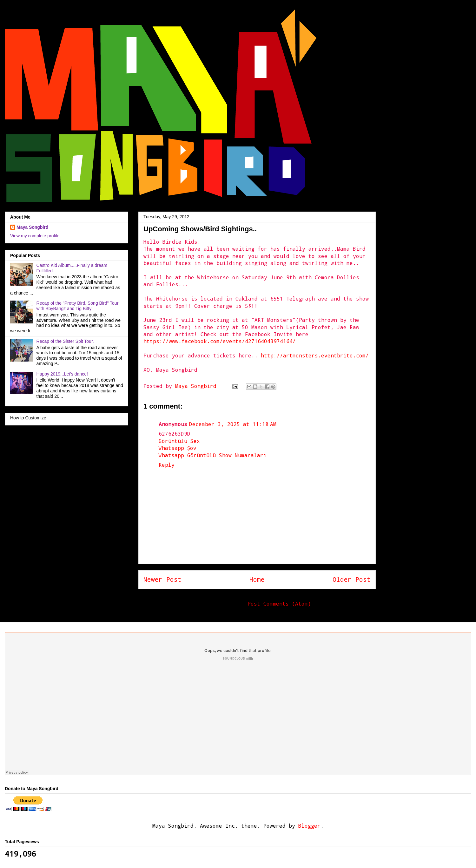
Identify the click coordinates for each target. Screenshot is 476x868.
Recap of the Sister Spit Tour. (65, 341)
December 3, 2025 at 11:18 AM (233, 424)
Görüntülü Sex (179, 441)
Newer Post (162, 579)
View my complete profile (35, 236)
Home (257, 579)
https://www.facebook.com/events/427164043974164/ (220, 341)
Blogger (309, 826)
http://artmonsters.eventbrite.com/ (315, 355)
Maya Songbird (197, 386)
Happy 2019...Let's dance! (62, 374)
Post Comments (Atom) (279, 604)
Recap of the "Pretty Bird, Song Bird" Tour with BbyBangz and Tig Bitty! (78, 306)
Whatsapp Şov (178, 448)
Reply (167, 465)
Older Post (352, 579)
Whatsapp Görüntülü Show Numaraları (213, 455)
